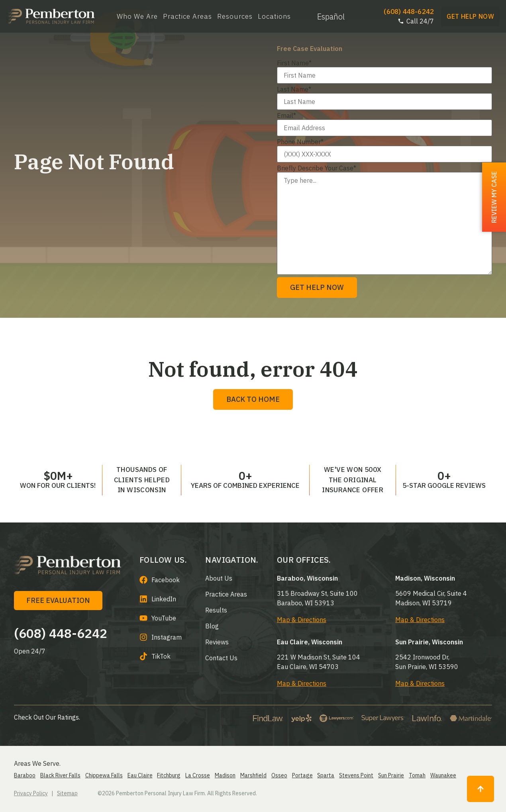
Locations (274, 17)
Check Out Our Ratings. (47, 717)
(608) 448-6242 (61, 633)
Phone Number (300, 142)
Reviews (217, 642)
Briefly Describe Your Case (317, 168)
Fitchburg (169, 775)
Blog (212, 626)
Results (216, 610)
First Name (294, 63)
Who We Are (137, 17)
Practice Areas (187, 17)
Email (286, 115)
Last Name (294, 89)
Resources (235, 17)
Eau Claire (140, 775)
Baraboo (25, 775)
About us (219, 578)
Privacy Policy (31, 793)
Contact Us (221, 658)
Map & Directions (302, 620)
